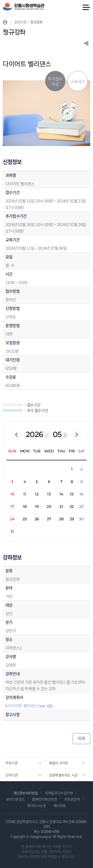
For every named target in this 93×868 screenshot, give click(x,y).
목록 (81, 738)
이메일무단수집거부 (59, 793)
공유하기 (87, 43)
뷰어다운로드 (15, 799)
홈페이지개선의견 (45, 799)
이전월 (16, 434)
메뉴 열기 (86, 7)
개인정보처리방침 (25, 793)
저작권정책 (72, 799)
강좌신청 (20, 22)
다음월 (77, 434)
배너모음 (60, 805)
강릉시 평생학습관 (24, 7)
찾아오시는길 (37, 805)
